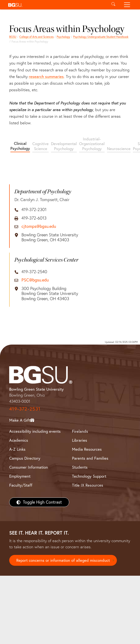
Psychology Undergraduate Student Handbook (101, 37)
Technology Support (89, 476)
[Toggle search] (113, 5)
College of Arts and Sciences (36, 37)
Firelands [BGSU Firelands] (80, 431)
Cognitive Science (40, 146)
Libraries (80, 440)
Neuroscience (119, 149)
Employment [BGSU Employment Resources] (20, 476)
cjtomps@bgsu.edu (39, 226)
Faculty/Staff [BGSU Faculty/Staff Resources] (21, 485)
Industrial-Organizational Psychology (92, 144)
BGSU (13, 37)
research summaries (46, 76)
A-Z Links (17, 449)
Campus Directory (25, 458)
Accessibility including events (35, 431)
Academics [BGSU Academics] (19, 440)
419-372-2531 (25, 409)
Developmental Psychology (64, 146)
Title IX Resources (88, 485)
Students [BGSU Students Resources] (80, 467)
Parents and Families (90, 458)
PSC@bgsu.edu (35, 280)
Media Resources (87, 449)
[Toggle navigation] (127, 5)
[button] (57, 5)
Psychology (63, 37)
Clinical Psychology (20, 146)
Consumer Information (29, 467)
